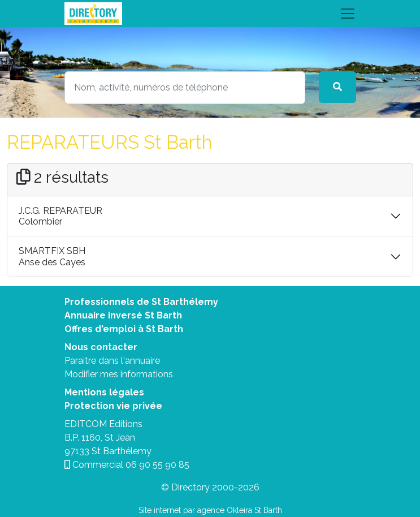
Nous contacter (101, 347)
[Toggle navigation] (210, 14)
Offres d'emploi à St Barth (124, 329)
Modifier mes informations (119, 374)
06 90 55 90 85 (157, 465)
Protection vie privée (113, 406)
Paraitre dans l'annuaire (112, 361)
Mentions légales (104, 392)
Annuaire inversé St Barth (123, 315)
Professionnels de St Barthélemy (141, 302)
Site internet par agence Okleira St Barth (210, 510)
